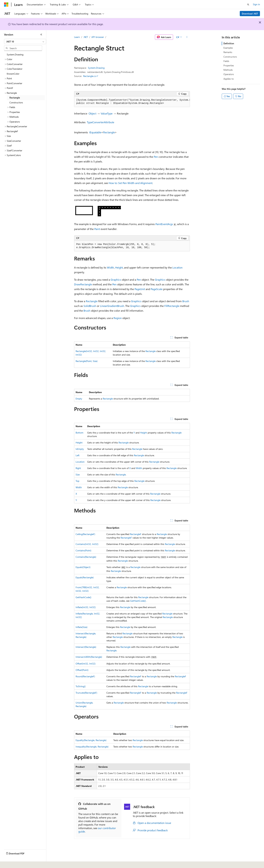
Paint (97, 229)
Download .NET (250, 14)
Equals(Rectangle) (85, 577)
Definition (229, 43)
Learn (77, 37)
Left (78, 455)
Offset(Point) (82, 670)
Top (77, 481)
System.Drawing (96, 68)
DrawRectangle (83, 284)
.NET (86, 37)
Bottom (79, 433)
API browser (98, 37)
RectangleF (136, 534)
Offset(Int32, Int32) (86, 664)
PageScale (157, 289)
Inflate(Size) (81, 627)
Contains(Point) (83, 550)
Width (110, 267)
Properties (229, 65)
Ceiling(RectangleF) (85, 534)
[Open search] (248, 5)
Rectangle (109, 132)
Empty (79, 399)
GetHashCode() (83, 597)
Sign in (256, 4)
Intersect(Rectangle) (86, 647)
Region (118, 318)
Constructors (230, 57)
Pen (156, 157)
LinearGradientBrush (112, 306)
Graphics (116, 280)
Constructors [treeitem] (16, 102)
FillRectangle (172, 306)
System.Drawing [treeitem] (15, 54)
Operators (229, 74)
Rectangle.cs (90, 76)
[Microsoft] (6, 5)
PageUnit (140, 289)
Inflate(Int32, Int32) (86, 607)
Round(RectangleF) (85, 676)
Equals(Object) (83, 567)
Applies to (229, 79)
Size (78, 474)
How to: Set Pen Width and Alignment (130, 183)
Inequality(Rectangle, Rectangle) (92, 747)
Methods (228, 70)
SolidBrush (90, 306)
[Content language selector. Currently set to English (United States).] (19, 863)
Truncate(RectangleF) (86, 693)
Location (177, 267)
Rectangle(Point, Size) (87, 361)
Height (119, 267)
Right (78, 468)
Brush (186, 301)
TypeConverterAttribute (101, 122)
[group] (132, 102)
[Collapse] (41, 35)
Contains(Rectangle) (86, 557)
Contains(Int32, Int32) (87, 544)
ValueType (107, 113)
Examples (228, 48)
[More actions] (187, 37)
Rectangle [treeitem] (15, 98)
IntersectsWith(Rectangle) (89, 657)
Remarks (228, 52)
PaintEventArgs (164, 224)
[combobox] (25, 42)
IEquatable (95, 132)
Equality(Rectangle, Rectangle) (91, 740)
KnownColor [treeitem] (13, 74)
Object (92, 113)
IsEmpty (80, 449)
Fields (226, 61)
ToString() (81, 686)
